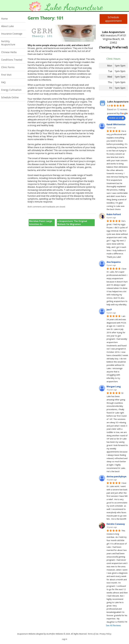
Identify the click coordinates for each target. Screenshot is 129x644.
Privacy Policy (105, 634)
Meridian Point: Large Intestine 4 (41, 223)
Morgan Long (114, 387)
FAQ (3, 82)
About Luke (7, 26)
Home (4, 19)
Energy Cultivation (11, 90)
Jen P (109, 310)
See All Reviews (113, 625)
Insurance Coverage (12, 34)
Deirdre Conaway (116, 524)
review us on (116, 118)
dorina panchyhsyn (116, 476)
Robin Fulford (114, 214)
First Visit (6, 75)
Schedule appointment (113, 19)
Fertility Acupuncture (8, 43)
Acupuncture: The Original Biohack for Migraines (72, 223)
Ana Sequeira (114, 262)
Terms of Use (93, 634)
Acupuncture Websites (26, 634)
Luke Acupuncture (118, 102)
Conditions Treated (12, 60)
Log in (64, 639)
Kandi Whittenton (116, 124)
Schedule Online (10, 97)
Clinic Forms (8, 67)
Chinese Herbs (9, 52)
